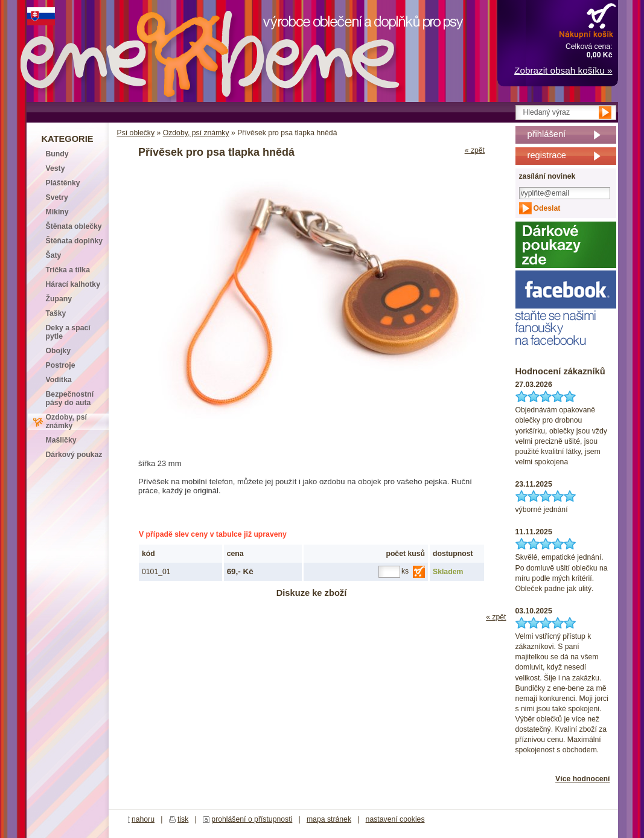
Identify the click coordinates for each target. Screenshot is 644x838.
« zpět (475, 150)
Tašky (56, 313)
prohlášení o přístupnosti (252, 819)
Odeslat (547, 208)
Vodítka (59, 380)
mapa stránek (329, 819)
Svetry (57, 197)
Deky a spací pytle (68, 332)
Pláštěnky (63, 183)
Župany (59, 299)
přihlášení (547, 134)
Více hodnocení (582, 779)
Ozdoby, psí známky (196, 133)
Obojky (58, 351)
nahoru (143, 819)
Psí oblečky (136, 133)
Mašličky (61, 440)
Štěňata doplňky (75, 241)
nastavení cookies (395, 819)
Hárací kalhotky (73, 284)
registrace (547, 155)
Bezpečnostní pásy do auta (70, 398)
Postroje (61, 365)
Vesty (56, 168)
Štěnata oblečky (74, 226)
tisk (183, 819)
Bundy (57, 154)
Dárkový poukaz (74, 455)
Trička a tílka (68, 270)
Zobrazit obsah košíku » (563, 70)
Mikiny (57, 212)
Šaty (54, 255)
